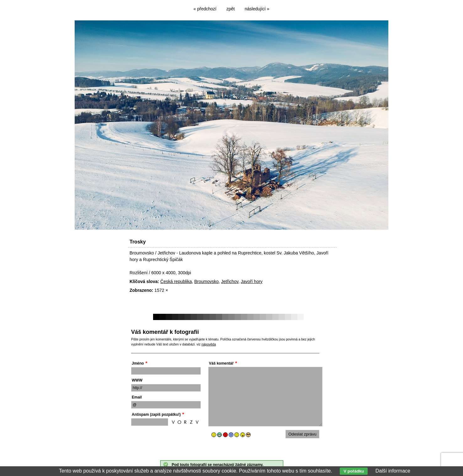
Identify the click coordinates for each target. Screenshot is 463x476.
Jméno (138, 363)
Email (137, 397)
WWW (137, 380)
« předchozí (205, 9)
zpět (231, 9)
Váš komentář (221, 363)
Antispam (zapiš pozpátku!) (156, 414)
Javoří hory (252, 281)
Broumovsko (206, 281)
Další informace (393, 471)
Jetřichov (230, 281)
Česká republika (176, 281)
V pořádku (354, 471)
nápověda (209, 344)
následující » (257, 9)
